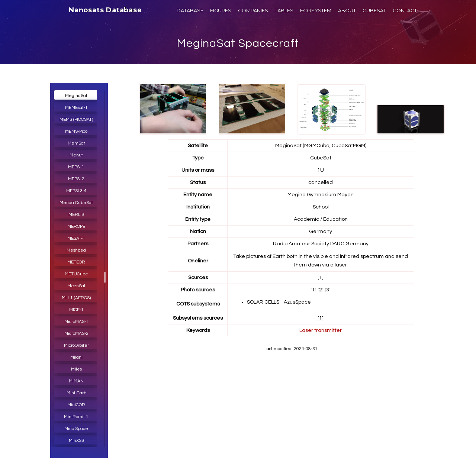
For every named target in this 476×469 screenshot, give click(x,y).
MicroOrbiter (76, 345)
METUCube (76, 274)
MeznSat (76, 286)
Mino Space (76, 429)
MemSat (76, 143)
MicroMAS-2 (76, 334)
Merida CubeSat (76, 203)
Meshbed (76, 250)
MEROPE (76, 227)
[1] (321, 278)
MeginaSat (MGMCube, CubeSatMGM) (321, 146)
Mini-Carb (76, 393)
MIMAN (76, 381)
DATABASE (190, 10)
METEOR (76, 262)
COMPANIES (253, 10)
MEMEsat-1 (76, 108)
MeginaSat (76, 96)
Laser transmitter (321, 330)
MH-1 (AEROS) (76, 298)
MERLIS (76, 215)
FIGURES (221, 10)
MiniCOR (76, 405)
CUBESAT (374, 10)
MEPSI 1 (76, 167)
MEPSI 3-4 (76, 191)
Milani (76, 357)
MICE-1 (76, 310)
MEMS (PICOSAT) (76, 119)
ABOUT (347, 10)
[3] (328, 290)
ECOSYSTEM (316, 10)
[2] (321, 290)
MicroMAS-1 (76, 322)
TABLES (284, 10)
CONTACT (405, 10)
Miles (76, 369)
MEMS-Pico (76, 131)
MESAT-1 (76, 238)
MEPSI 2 (76, 179)
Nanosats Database (105, 10)
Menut (76, 155)
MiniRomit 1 (76, 417)
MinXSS (76, 441)
